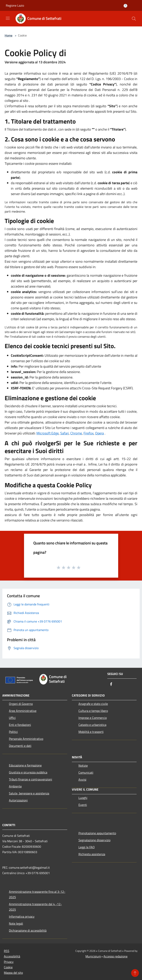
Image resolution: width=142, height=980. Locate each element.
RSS (7, 951)
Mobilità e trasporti (91, 732)
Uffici (12, 718)
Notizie (83, 766)
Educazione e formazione (25, 765)
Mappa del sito (13, 973)
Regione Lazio (15, 5)
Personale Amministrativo (26, 739)
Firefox (89, 433)
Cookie (8, 967)
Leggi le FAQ (87, 847)
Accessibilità (12, 956)
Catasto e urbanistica (92, 725)
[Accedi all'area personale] (125, 6)
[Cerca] (134, 19)
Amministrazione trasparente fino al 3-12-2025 (37, 894)
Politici (13, 732)
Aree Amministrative (23, 711)
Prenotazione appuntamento (97, 833)
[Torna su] (135, 973)
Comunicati (86, 772)
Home (9, 35)
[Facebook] (111, 684)
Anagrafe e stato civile (93, 704)
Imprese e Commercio (93, 718)
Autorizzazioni (18, 800)
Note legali (16, 923)
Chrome (76, 433)
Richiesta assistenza (92, 854)
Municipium (93, 956)
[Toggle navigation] (8, 18)
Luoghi (83, 798)
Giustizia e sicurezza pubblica (28, 772)
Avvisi (82, 779)
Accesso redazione (115, 956)
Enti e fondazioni (20, 725)
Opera (99, 433)
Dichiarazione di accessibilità (28, 930)
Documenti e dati (20, 746)
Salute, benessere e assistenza (29, 793)
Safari (65, 433)
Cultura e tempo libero (93, 711)
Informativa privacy (22, 916)
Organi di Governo (21, 704)
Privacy (9, 962)
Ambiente (15, 786)
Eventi (83, 805)
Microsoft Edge (48, 433)
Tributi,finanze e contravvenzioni (31, 779)
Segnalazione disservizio (94, 840)
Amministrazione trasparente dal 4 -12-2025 (35, 907)
